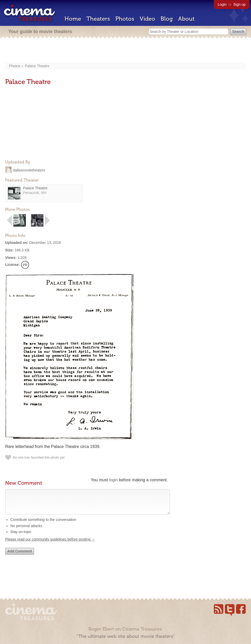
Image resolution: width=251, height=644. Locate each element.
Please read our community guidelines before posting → (50, 544)
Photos (125, 19)
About (186, 19)
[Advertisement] (126, 51)
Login (222, 4)
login (113, 480)
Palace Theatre (37, 66)
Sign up (240, 4)
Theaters (98, 19)
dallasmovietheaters (29, 170)
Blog (167, 19)
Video (147, 19)
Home (73, 19)
